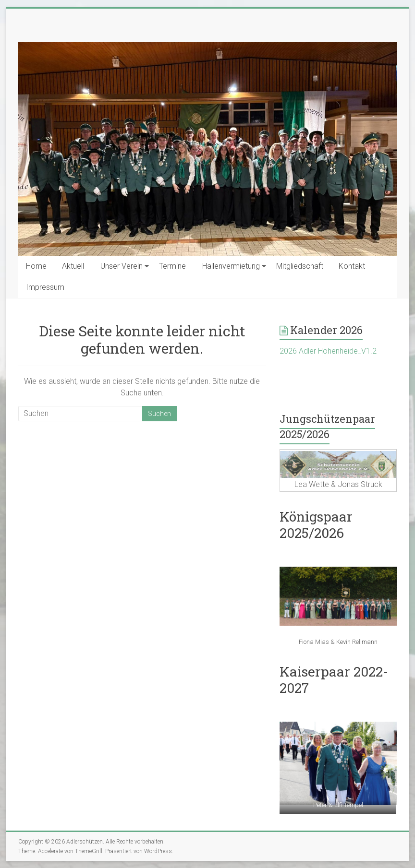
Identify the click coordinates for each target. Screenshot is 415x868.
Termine (172, 266)
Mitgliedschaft (300, 266)
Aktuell (73, 266)
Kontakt (352, 266)
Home (36, 266)
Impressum (45, 287)
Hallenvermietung (231, 266)
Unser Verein (122, 266)
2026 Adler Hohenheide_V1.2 (328, 351)
